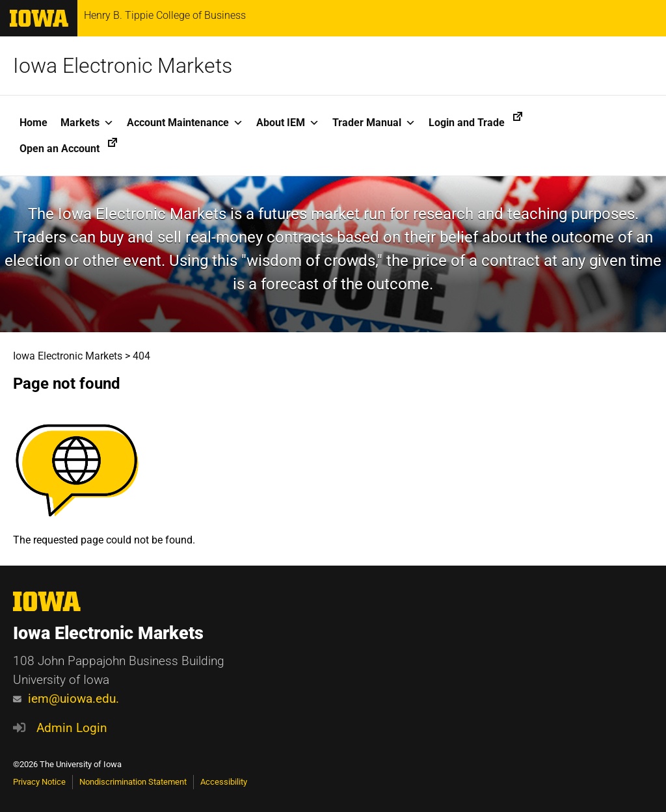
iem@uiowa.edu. (66, 699)
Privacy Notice (39, 782)
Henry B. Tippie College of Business (165, 16)
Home (33, 123)
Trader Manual (374, 123)
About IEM (288, 123)
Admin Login (72, 728)
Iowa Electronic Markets (123, 66)
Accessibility (224, 782)
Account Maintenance (185, 123)
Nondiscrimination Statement (133, 782)
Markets (87, 123)
